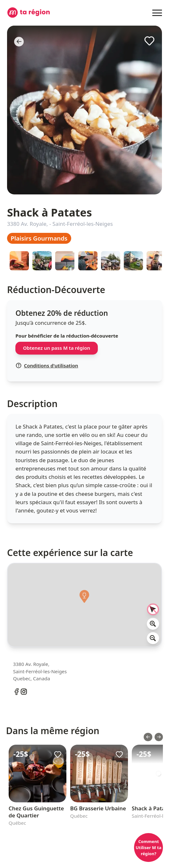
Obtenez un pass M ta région (57, 348)
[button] (85, 598)
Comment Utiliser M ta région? (148, 848)
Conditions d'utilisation (47, 365)
